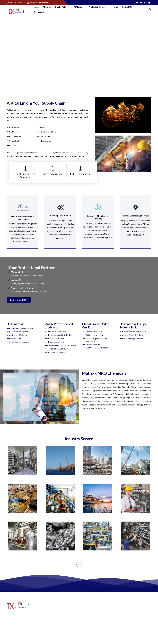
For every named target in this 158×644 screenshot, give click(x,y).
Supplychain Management (22, 328)
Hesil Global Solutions (133, 335)
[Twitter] (141, 3)
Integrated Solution (19, 335)
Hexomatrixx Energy (91, 619)
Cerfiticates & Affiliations (97, 348)
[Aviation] (135, 536)
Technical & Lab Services (59, 349)
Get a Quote (39, 12)
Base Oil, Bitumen (56, 338)
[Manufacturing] (98, 461)
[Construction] (135, 461)
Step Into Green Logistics (55, 608)
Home (36, 7)
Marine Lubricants (56, 342)
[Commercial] (23, 536)
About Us (47, 7)
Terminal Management (20, 342)
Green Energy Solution (133, 338)
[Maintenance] (135, 498)
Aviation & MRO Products (135, 332)
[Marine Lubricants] (98, 498)
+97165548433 (134, 620)
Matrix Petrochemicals (92, 615)
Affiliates (79, 7)
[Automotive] (60, 536)
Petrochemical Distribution (60, 335)
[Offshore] (60, 461)
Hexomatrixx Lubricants (93, 611)
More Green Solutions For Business (60, 614)
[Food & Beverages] (23, 461)
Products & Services (99, 7)
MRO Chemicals (93, 344)
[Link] (17, 11)
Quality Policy (63, 7)
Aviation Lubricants (57, 352)
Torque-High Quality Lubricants (62, 345)
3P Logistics (16, 338)
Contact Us (127, 7)
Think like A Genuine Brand (56, 630)
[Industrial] (60, 498)
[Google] (149, 3)
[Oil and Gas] (98, 536)
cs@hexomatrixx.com (136, 628)
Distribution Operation (21, 332)
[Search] (150, 10)
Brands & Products (94, 332)
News (115, 7)
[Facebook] (137, 3)
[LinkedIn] (145, 3)
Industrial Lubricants (57, 332)
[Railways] (23, 498)
